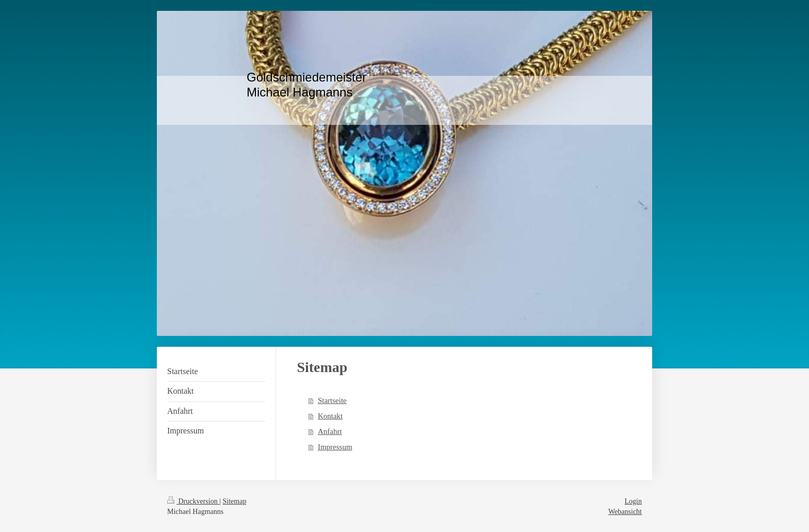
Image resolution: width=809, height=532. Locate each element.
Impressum (335, 447)
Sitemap (235, 501)
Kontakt (330, 416)
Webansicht (625, 512)
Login (633, 501)
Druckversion (193, 501)
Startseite (332, 400)
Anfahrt (330, 431)
